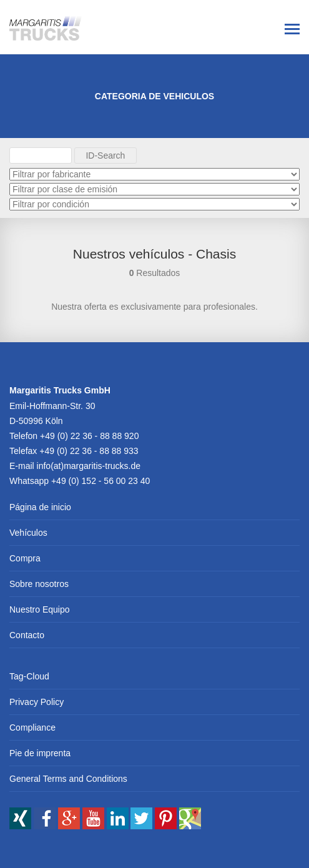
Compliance (32, 727)
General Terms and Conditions (68, 779)
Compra (25, 558)
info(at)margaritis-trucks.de (89, 466)
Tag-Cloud (29, 676)
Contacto (27, 635)
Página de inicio (40, 507)
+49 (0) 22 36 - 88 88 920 (89, 436)
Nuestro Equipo (40, 609)
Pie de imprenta (40, 753)
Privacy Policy (37, 702)
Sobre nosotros (39, 584)
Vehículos (28, 533)
